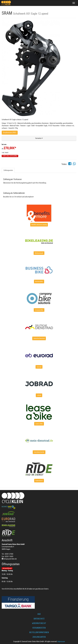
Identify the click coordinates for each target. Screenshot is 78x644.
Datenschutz (39, 619)
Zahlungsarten (8, 170)
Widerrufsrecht (39, 623)
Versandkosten (39, 628)
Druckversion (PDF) (10, 133)
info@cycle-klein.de (10, 559)
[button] (39, 138)
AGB (39, 614)
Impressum (61, 641)
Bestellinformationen (39, 632)
